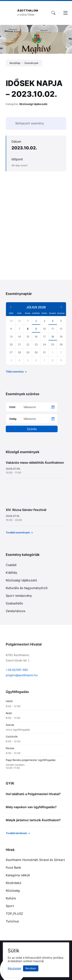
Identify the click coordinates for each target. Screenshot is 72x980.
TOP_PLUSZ (14, 914)
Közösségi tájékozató (33, 104)
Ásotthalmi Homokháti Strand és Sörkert (35, 860)
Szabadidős (14, 603)
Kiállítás (11, 573)
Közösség (13, 891)
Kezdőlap (15, 63)
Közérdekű (13, 883)
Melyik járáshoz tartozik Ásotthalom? (33, 820)
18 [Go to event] (53, 337)
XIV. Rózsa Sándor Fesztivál (26, 510)
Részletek (14, 968)
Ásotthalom (28, 10)
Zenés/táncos (16, 611)
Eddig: (13, 419)
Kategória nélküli (18, 875)
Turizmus (12, 921)
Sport (10, 906)
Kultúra (11, 898)
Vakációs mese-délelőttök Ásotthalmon (35, 463)
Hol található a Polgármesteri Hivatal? (33, 794)
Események (31, 63)
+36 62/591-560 (17, 670)
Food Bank (13, 867)
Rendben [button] (31, 968)
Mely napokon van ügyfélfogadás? (31, 807)
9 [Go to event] (36, 329)
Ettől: (13, 407)
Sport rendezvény (19, 596)
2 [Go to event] (36, 321)
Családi (11, 565)
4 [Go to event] (53, 321)
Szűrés (32, 429)
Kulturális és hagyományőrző (27, 588)
